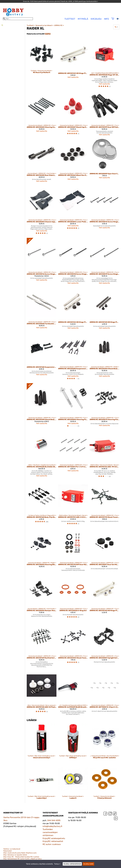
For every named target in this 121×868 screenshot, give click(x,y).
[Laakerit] (73, 784)
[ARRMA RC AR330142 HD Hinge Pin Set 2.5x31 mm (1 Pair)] (104, 597)
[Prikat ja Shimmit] (104, 784)
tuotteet (70, 19)
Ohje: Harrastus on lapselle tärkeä (15, 855)
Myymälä (83, 19)
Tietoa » (57, 864)
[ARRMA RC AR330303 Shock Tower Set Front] (73, 645)
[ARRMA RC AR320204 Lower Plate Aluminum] (73, 211)
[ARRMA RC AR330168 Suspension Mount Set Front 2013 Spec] (42, 357)
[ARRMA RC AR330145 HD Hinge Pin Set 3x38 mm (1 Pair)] (104, 309)
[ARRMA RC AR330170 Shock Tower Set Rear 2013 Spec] (104, 504)
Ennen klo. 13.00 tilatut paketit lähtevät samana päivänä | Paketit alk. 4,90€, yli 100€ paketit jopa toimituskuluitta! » (60, 1)
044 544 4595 (54, 820)
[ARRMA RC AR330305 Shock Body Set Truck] (42, 406)
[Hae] (18, 19)
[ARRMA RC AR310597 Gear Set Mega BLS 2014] (104, 550)
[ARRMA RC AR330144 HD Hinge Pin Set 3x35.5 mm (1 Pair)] (73, 309)
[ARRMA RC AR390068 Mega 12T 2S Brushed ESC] (104, 64)
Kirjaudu (96, 19)
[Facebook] (105, 814)
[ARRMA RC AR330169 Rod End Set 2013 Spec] (42, 645)
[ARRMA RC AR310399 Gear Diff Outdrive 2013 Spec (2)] (104, 114)
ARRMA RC (59, 25)
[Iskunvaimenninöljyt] (42, 743)
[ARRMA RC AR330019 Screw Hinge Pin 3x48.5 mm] (104, 262)
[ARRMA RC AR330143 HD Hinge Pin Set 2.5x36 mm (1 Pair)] (73, 64)
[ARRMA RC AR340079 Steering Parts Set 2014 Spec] (104, 406)
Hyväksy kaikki (88, 864)
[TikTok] (115, 814)
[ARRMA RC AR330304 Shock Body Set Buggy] (104, 357)
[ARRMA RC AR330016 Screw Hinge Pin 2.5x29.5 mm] (42, 262)
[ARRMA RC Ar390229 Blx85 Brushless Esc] (73, 694)
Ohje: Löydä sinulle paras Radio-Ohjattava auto (20, 853)
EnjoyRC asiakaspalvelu (54, 838)
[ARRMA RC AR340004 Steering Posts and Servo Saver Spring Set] (73, 406)
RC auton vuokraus (52, 844)
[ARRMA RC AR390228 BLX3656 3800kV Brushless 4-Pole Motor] (42, 455)
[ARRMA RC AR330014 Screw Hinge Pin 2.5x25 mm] (104, 211)
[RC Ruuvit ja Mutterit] (42, 64)
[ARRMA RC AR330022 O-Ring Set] (73, 597)
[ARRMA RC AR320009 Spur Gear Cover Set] (104, 161)
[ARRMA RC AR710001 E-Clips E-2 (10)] (104, 694)
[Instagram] (110, 814)
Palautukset (8, 851)
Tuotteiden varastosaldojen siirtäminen (50, 832)
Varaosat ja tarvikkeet (44, 25)
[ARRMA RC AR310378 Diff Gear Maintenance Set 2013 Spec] (73, 550)
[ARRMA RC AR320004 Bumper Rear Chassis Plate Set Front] (42, 597)
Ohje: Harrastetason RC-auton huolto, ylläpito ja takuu (23, 859)
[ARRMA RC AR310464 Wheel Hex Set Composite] (73, 161)
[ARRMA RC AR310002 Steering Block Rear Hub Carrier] (42, 550)
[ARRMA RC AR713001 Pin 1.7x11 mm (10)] (73, 455)
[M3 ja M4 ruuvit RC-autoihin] (104, 743)
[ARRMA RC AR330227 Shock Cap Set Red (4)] (73, 114)
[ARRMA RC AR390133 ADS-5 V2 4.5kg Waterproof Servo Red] (73, 504)
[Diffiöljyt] (73, 743)
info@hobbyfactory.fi (52, 826)
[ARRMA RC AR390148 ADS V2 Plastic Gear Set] (42, 694)
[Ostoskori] (113, 20)
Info (106, 19)
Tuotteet (31, 25)
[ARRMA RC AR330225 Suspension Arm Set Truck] (73, 357)
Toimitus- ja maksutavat (12, 849)
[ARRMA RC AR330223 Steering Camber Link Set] (42, 114)
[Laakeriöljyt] (42, 784)
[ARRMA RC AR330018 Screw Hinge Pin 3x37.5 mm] (73, 262)
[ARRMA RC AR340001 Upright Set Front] (104, 645)
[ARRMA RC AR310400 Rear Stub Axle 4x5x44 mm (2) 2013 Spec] (42, 161)
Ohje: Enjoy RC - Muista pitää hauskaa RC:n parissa (21, 857)
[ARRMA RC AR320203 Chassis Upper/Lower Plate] (42, 211)
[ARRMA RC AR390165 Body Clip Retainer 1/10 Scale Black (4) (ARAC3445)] (42, 504)
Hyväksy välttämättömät (72, 864)
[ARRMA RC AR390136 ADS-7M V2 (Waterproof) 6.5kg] (104, 455)
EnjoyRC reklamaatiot (53, 841)
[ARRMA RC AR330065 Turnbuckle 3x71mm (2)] (42, 309)
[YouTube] (116, 819)
